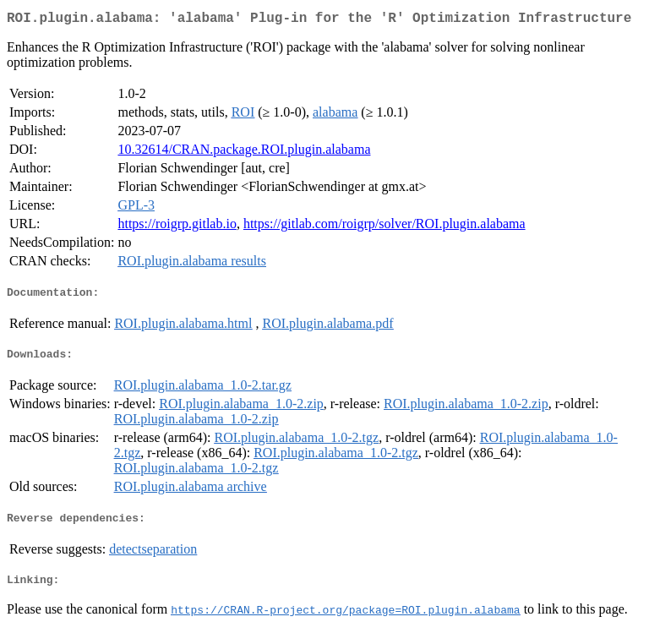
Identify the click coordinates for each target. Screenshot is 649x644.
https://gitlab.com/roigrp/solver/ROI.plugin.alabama (384, 227)
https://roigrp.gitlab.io (177, 227)
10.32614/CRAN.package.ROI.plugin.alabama (244, 153)
